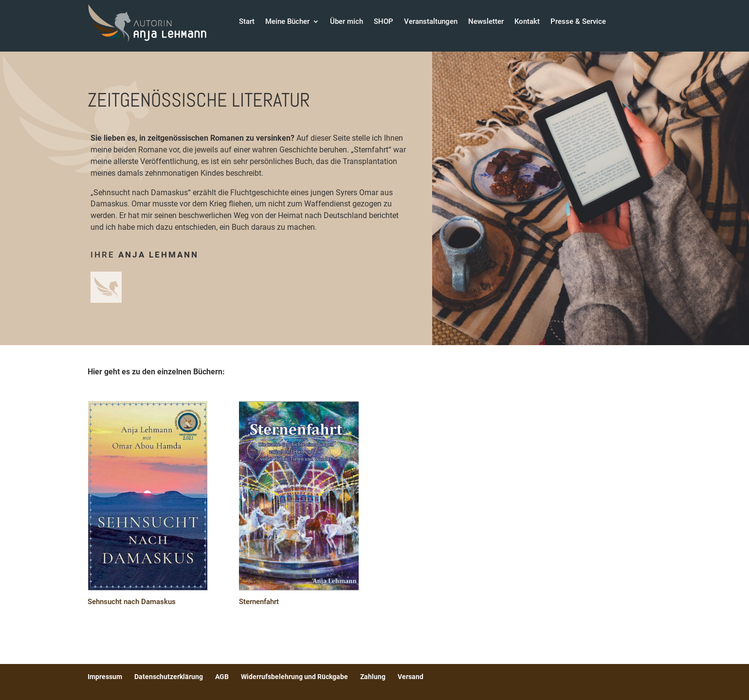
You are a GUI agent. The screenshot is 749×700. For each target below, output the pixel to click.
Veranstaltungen (431, 22)
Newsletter (486, 22)
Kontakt (527, 22)
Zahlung (373, 677)
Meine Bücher (287, 22)
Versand (411, 677)
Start (247, 22)
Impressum (105, 677)
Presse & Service (578, 22)
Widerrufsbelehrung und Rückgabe (294, 677)
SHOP (384, 22)
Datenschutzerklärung (169, 677)
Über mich (347, 22)
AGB (222, 677)
